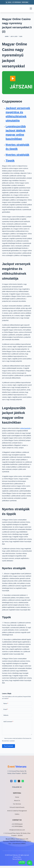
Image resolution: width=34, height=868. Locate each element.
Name (6, 704)
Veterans (17, 766)
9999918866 (25, 2)
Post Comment (9, 746)
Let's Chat (22, 862)
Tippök (10, 161)
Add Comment (8, 722)
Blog (21, 36)
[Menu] (31, 9)
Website (6, 715)
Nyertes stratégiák (17, 155)
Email (6, 709)
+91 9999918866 (17, 826)
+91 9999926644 (17, 824)
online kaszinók (25, 428)
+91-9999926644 (17, 2)
